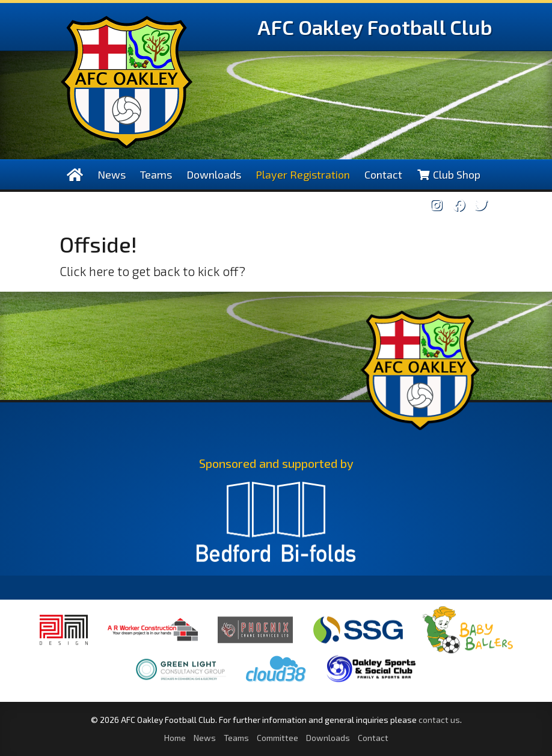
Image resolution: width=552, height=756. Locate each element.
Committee (278, 738)
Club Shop (449, 174)
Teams (156, 174)
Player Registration (303, 174)
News (112, 174)
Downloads (214, 174)
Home (175, 738)
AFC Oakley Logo (127, 82)
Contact (383, 174)
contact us (439, 720)
